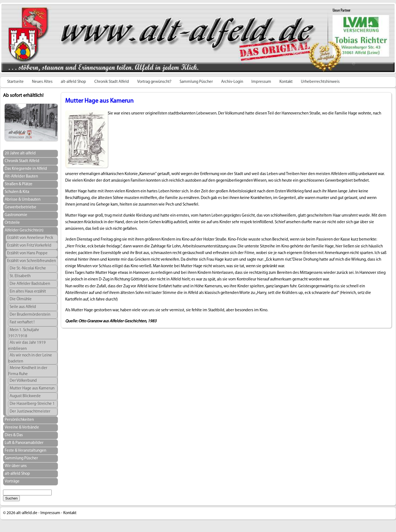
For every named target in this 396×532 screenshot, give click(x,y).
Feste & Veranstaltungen (25, 451)
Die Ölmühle (21, 299)
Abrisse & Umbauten (23, 200)
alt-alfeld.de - (28, 513)
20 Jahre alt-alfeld (20, 153)
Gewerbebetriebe (20, 207)
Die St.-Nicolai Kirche (28, 268)
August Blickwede (25, 396)
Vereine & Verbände (22, 428)
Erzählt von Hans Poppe (27, 253)
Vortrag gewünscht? (154, 82)
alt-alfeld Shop (73, 82)
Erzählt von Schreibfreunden (31, 261)
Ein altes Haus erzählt (28, 292)
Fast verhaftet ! (22, 322)
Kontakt (286, 82)
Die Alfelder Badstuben (30, 284)
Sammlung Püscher (196, 82)
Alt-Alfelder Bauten (21, 177)
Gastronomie (16, 215)
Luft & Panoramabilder (24, 443)
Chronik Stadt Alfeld (112, 82)
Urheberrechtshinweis (320, 82)
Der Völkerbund (23, 381)
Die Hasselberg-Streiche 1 (32, 404)
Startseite (15, 82)
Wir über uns (16, 466)
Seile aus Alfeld (23, 307)
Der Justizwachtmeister (30, 412)
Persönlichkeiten (19, 420)
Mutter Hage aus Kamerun (32, 388)
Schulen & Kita (17, 192)
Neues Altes (42, 82)
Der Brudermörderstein (30, 315)
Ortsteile (12, 223)
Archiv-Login (232, 82)
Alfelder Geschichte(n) (24, 230)
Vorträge (12, 481)
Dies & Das (14, 435)
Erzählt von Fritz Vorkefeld (29, 246)
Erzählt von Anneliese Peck (30, 238)
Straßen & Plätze (19, 184)
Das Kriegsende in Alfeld (26, 169)
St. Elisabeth (20, 276)
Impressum (261, 82)
